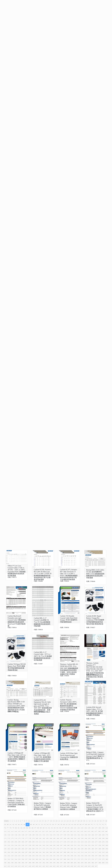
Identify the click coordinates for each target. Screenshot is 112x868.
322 (9, 856)
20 (56, 821)
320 (107, 852)
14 (40, 821)
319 (103, 852)
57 (56, 824)
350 (107, 856)
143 (12, 835)
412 (9, 866)
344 (86, 856)
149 (33, 835)
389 (33, 863)
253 (82, 845)
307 (61, 852)
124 (50, 831)
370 (72, 859)
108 (99, 828)
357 (26, 859)
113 (12, 831)
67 (83, 824)
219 (68, 842)
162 (79, 835)
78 (10, 828)
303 (47, 852)
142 (9, 835)
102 (79, 828)
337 (61, 856)
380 (107, 859)
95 (57, 828)
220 (72, 842)
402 (79, 863)
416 (23, 866)
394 (51, 863)
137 (96, 831)
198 (100, 838)
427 (61, 866)
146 (23, 835)
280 (72, 849)
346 (93, 856)
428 (65, 866)
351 (5, 859)
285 (89, 849)
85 (30, 828)
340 (72, 856)
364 (51, 859)
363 (47, 859)
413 (12, 866)
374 (86, 859)
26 (73, 821)
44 (19, 824)
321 (5, 856)
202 (9, 842)
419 (33, 866)
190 (72, 838)
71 (94, 824)
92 (49, 828)
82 (22, 828)
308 (65, 852)
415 (19, 866)
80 (16, 828)
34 (95, 821)
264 (16, 849)
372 (79, 859)
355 (19, 859)
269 (33, 849)
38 (106, 821)
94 (55, 828)
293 (12, 852)
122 (43, 831)
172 (9, 838)
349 (103, 856)
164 (86, 835)
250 (72, 845)
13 (37, 821)
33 (92, 821)
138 (99, 831)
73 (100, 824)
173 (12, 838)
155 (54, 835)
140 (106, 831)
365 (54, 859)
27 (76, 821)
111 (5, 831)
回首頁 (6, 821)
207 (26, 842)
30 (84, 821)
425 (54, 866)
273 (47, 849)
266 (23, 849)
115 (19, 831)
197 (96, 838)
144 (16, 835)
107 (96, 828)
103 (82, 828)
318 (100, 852)
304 (51, 852)
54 (47, 824)
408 (100, 863)
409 (103, 863)
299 (33, 852)
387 (26, 863)
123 (47, 831)
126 (57, 831)
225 (89, 842)
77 (8, 828)
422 (44, 866)
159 (68, 835)
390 (37, 863)
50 (36, 824)
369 (68, 859)
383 (12, 863)
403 (82, 863)
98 (66, 828)
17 (48, 821)
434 (86, 866)
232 (9, 845)
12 (34, 821)
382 (9, 863)
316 (93, 852)
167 (96, 835)
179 (33, 838)
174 (16, 838)
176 (23, 838)
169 (103, 835)
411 (5, 866)
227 (96, 842)
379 (103, 859)
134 (85, 831)
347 (96, 856)
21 (59, 821)
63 (72, 824)
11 (32, 821)
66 (81, 824)
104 (86, 828)
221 (75, 842)
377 (96, 859)
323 (12, 856)
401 (75, 863)
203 (12, 842)
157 (61, 835)
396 (58, 863)
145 (19, 835)
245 (54, 845)
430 (72, 866)
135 (89, 831)
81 (19, 828)
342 (79, 856)
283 (82, 849)
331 (40, 856)
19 (54, 821)
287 (96, 849)
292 (9, 852)
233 (12, 845)
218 (65, 842)
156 (58, 835)
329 (33, 856)
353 (12, 859)
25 (70, 821)
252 (79, 845)
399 (68, 863)
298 (30, 852)
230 (107, 842)
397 (61, 863)
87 (35, 828)
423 (47, 866)
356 (23, 859)
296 (23, 852)
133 (82, 831)
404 (86, 863)
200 (107, 838)
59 (61, 824)
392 (44, 863)
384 (16, 863)
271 (40, 849)
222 (79, 842)
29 (81, 821)
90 (44, 828)
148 (30, 835)
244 (51, 845)
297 (26, 852)
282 (79, 849)
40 (8, 824)
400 (72, 863)
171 (5, 838)
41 (10, 824)
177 (26, 838)
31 (87, 821)
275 (54, 849)
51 (39, 824)
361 (40, 859)
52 (42, 824)
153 (47, 835)
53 (45, 824)
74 (103, 824)
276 (58, 849)
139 (103, 831)
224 (86, 842)
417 (26, 866)
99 (68, 828)
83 (24, 828)
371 (75, 859)
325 (19, 856)
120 (36, 831)
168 (100, 835)
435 (89, 866)
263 (12, 849)
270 (37, 849)
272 (44, 849)
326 (23, 856)
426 (58, 866)
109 (103, 828)
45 (22, 824)
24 (67, 821)
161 (75, 835)
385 (19, 863)
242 (44, 845)
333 (47, 856)
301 (40, 852)
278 (65, 849)
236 (23, 845)
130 (71, 831)
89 (41, 828)
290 (107, 849)
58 (58, 824)
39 (5, 824)
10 (29, 821)
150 (37, 835)
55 (50, 824)
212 (44, 842)
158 (65, 835)
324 (16, 856)
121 (40, 831)
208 (30, 842)
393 (47, 863)
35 (98, 821)
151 (40, 835)
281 (75, 849)
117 (26, 831)
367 (61, 859)
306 (58, 852)
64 (75, 824)
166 (93, 835)
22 (62, 821)
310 (72, 852)
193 (82, 838)
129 (68, 831)
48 (31, 824)
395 (54, 863)
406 (93, 863)
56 (53, 824)
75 (105, 824)
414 (16, 866)
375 (89, 859)
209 (33, 842)
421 (40, 866)
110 (106, 828)
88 (38, 828)
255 (89, 845)
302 (44, 852)
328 (30, 856)
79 (13, 828)
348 (100, 856)
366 (58, 859)
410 (107, 863)
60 (64, 824)
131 (75, 831)
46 (24, 824)
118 (29, 831)
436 (93, 866)
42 (13, 824)
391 (40, 863)
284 (86, 849)
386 (23, 863)
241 (40, 845)
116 (22, 831)
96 (60, 828)
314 (86, 852)
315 (89, 852)
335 (54, 856)
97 (63, 828)
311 (75, 852)
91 (46, 828)
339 (68, 856)
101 (75, 828)
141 (5, 835)
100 (72, 828)
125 (54, 831)
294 (16, 852)
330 (37, 856)
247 (61, 845)
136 (92, 831)
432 (79, 866)
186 (58, 838)
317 (96, 852)
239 (33, 845)
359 (33, 859)
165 (89, 835)
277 (61, 849)
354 (16, 859)
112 (9, 831)
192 (79, 838)
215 (54, 842)
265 (19, 849)
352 (9, 859)
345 (89, 856)
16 (45, 821)
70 (92, 824)
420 (37, 866)
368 (65, 859)
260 (107, 845)
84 (27, 828)
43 (16, 824)
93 (52, 828)
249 (68, 845)
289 (103, 849)
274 (51, 849)
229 (103, 842)
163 (82, 835)
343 (82, 856)
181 (40, 838)
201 (5, 842)
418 (30, 866)
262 (9, 849)
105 (89, 828)
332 (44, 856)
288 (100, 849)
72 (97, 824)
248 (65, 845)
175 (19, 838)
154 (51, 835)
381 (5, 863)
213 (47, 842)
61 (67, 824)
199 (103, 838)
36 (101, 821)
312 (79, 852)
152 (44, 835)
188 (65, 838)
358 (30, 859)
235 (19, 845)
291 (5, 852)
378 (100, 859)
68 (86, 824)
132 (78, 831)
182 (44, 838)
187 (61, 838)
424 (51, 866)
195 (89, 838)
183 (47, 838)
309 (68, 852)
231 (5, 845)
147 (26, 835)
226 (93, 842)
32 (89, 821)
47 (28, 824)
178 (30, 838)
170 (107, 835)
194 (86, 838)
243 (47, 845)
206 (23, 842)
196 (93, 838)
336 (58, 856)
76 (5, 828)
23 (65, 821)
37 (103, 821)
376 (93, 859)
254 (86, 845)
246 (58, 845)
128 (64, 831)
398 (65, 863)
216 (58, 842)
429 (68, 866)
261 (5, 849)
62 (70, 824)
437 (96, 866)
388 (30, 863)
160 (72, 835)
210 (37, 842)
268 (30, 849)
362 (44, 859)
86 (33, 828)
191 (75, 838)
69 (89, 824)
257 (96, 845)
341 (75, 856)
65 (78, 824)
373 (82, 859)
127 (61, 831)
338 (65, 856)
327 (26, 856)
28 (78, 821)
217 (61, 842)
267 (26, 849)
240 (37, 845)
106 (93, 828)
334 (51, 856)
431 (75, 866)
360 (37, 859)
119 (33, 831)
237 (26, 845)
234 (16, 845)
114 (16, 831)
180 (37, 838)
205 (19, 842)
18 (51, 821)
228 (100, 842)
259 (103, 845)
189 (68, 838)
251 (75, 845)
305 (54, 852)
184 (51, 838)
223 (82, 842)
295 (19, 852)
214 (51, 842)
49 (34, 824)
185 (54, 838)
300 (37, 852)
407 (96, 863)
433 (82, 866)
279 (68, 849)
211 (40, 842)
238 (30, 845)
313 (82, 852)
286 (93, 849)
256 (93, 845)
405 (89, 863)
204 (16, 842)
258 (100, 845)
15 (43, 821)
